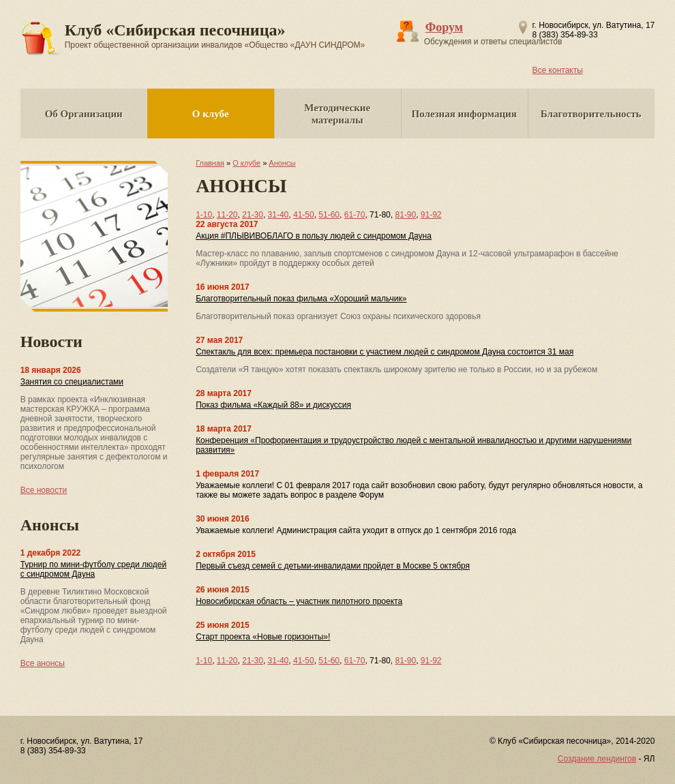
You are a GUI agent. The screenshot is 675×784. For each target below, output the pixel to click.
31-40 (279, 215)
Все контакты (558, 70)
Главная (210, 163)
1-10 (204, 215)
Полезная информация (464, 114)
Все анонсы (43, 663)
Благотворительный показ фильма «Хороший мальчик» (301, 299)
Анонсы (282, 163)
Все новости (44, 490)
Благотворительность (591, 114)
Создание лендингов (597, 759)
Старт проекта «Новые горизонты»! (263, 637)
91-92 (431, 215)
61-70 (355, 215)
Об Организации (84, 114)
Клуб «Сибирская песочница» (215, 35)
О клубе (211, 114)
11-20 (227, 215)
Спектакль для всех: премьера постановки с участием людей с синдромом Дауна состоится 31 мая (385, 352)
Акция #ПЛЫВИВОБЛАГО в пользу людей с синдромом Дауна (314, 236)
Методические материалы (337, 114)
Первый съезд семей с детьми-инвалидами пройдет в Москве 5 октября (333, 566)
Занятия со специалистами (72, 382)
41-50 (304, 215)
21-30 (253, 215)
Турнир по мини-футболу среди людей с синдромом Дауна (93, 569)
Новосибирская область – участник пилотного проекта (299, 601)
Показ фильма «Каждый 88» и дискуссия (273, 405)
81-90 (405, 215)
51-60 (329, 215)
